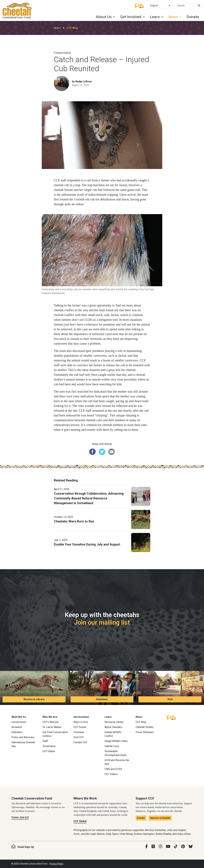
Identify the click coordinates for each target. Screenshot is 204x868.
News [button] (173, 17)
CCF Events (80, 727)
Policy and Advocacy (23, 737)
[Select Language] (160, 6)
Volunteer (102, 699)
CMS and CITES (113, 769)
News (57, 28)
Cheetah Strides (145, 727)
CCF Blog (72, 28)
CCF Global (49, 751)
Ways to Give (81, 722)
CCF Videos (111, 774)
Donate (193, 17)
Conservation (19, 722)
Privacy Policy (56, 864)
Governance (49, 746)
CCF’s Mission (51, 722)
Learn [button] (155, 17)
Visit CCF (79, 737)
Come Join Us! (20, 817)
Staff (45, 741)
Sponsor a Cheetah (160, 818)
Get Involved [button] (131, 17)
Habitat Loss (112, 746)
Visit (170, 699)
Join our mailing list (102, 623)
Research (17, 727)
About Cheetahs (113, 727)
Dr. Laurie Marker (52, 727)
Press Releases (145, 732)
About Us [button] (104, 17)
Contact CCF (80, 742)
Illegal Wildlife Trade (116, 741)
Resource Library (34, 699)
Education (17, 732)
